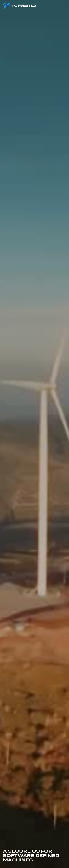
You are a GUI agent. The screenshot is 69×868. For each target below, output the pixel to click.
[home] (20, 6)
